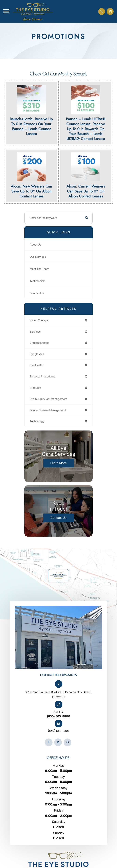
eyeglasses (37, 354)
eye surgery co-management (48, 399)
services (35, 332)
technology (37, 421)
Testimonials (38, 281)
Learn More (59, 463)
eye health (36, 365)
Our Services (38, 257)
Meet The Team (39, 269)
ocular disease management (48, 410)
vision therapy (39, 320)
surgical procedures (42, 376)
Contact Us (37, 293)
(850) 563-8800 (59, 716)
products (35, 388)
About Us (35, 245)
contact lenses (39, 343)
